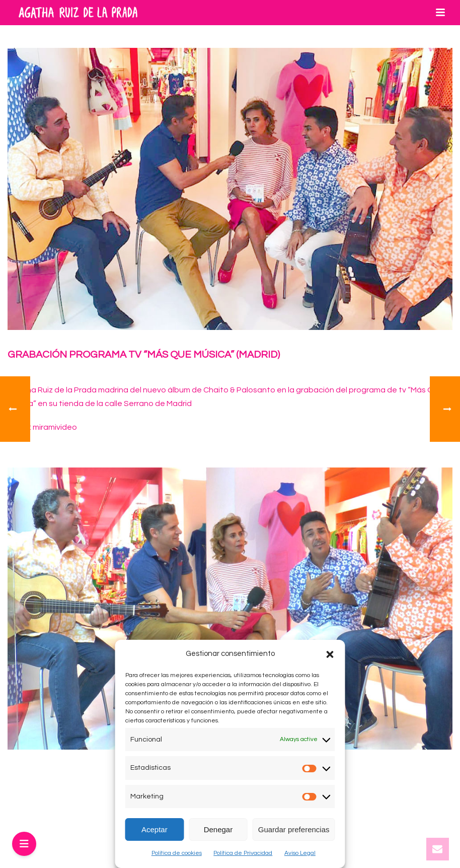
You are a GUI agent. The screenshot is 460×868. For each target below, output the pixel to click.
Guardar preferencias (294, 829)
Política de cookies (177, 853)
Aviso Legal (300, 853)
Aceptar (155, 829)
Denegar (218, 829)
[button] (330, 654)
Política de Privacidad (243, 853)
